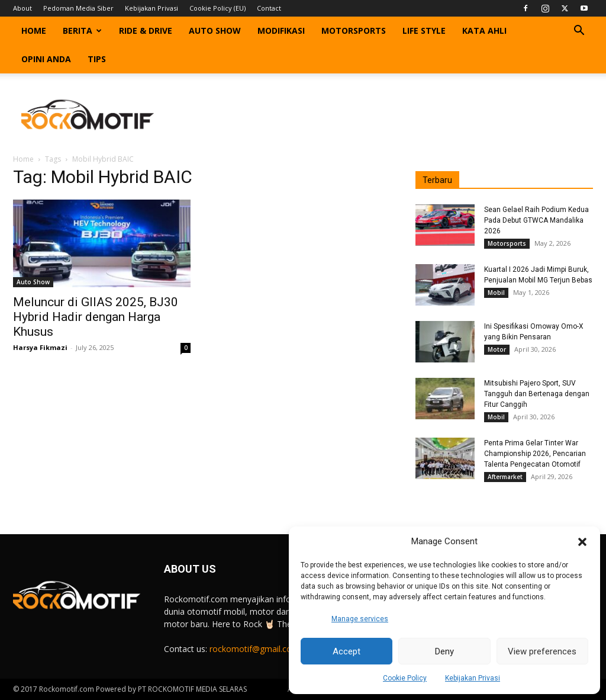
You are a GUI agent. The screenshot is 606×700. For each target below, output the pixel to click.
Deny (444, 651)
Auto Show (215, 30)
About (22, 8)
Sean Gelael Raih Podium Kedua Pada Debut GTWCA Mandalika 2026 (536, 220)
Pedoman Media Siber (78, 8)
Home (34, 30)
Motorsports (354, 30)
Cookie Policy (405, 678)
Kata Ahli (484, 30)
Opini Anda (46, 59)
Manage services (360, 619)
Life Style (424, 30)
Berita (82, 30)
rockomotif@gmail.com (254, 649)
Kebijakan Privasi (473, 678)
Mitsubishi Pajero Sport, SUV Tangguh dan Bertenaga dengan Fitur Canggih (537, 394)
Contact (269, 8)
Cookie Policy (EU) (217, 8)
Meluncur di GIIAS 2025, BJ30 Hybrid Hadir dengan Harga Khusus (96, 317)
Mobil (496, 293)
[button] (582, 542)
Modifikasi (281, 30)
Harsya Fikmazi (40, 347)
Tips (97, 59)
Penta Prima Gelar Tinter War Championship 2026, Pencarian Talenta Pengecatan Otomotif (535, 454)
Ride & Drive (146, 30)
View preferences (542, 651)
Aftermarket (505, 477)
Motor (497, 349)
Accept (346, 651)
